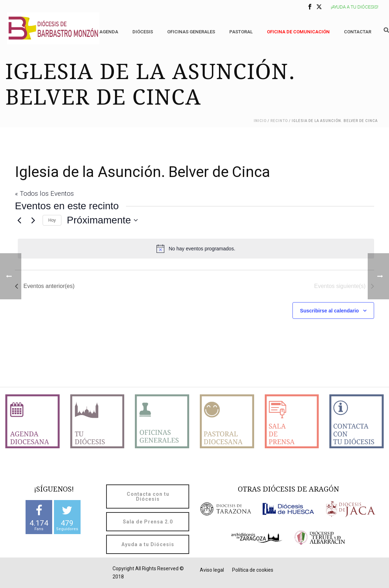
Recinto (279, 121)
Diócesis (143, 32)
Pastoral (241, 32)
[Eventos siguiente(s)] (33, 220)
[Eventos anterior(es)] (19, 220)
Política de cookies (253, 570)
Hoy (52, 220)
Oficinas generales (191, 32)
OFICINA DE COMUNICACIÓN (298, 32)
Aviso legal (212, 570)
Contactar (358, 32)
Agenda (109, 32)
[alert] (196, 249)
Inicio (260, 121)
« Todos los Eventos (44, 193)
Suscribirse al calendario (329, 311)
